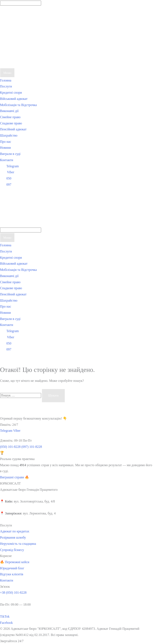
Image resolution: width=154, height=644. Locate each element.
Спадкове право (11, 123)
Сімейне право (10, 117)
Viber (7, 172)
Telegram (9, 166)
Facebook (6, 623)
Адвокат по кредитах (15, 531)
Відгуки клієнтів (12, 574)
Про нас (6, 142)
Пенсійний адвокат (13, 129)
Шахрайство (9, 135)
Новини (5, 148)
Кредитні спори (11, 93)
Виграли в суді (10, 154)
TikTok (5, 616)
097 (6, 185)
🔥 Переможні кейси (15, 562)
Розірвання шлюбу (13, 537)
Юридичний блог (12, 568)
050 (6, 178)
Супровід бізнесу (12, 550)
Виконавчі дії (9, 111)
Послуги (6, 86)
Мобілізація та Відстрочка (18, 105)
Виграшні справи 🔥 (14, 477)
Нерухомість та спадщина (18, 544)
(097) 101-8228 (32, 447)
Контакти (7, 160)
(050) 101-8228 (10, 447)
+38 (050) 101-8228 (13, 593)
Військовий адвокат (14, 99)
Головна (6, 80)
